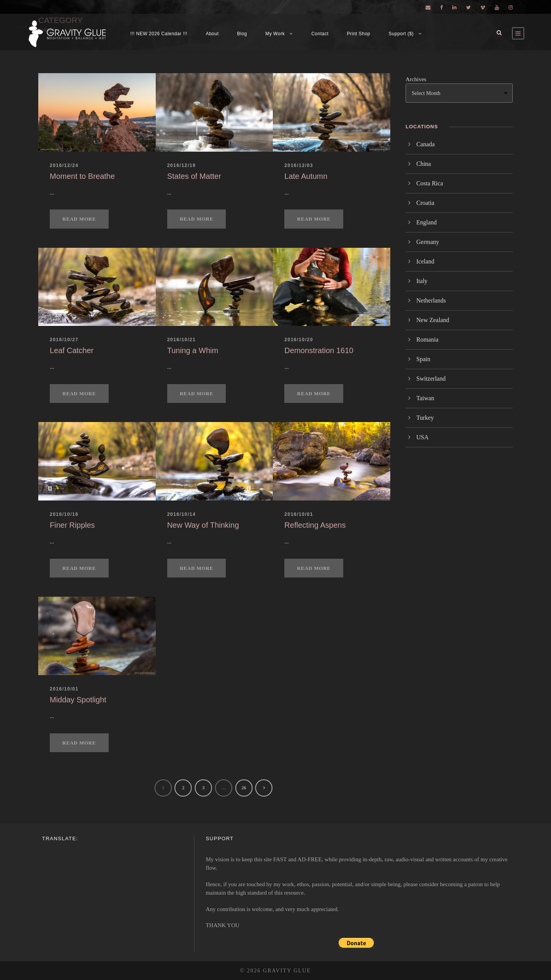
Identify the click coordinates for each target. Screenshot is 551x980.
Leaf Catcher (72, 350)
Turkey (425, 418)
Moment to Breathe (82, 176)
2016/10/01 (299, 514)
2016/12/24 (64, 165)
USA (422, 437)
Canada (425, 144)
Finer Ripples (72, 525)
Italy (422, 281)
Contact (320, 34)
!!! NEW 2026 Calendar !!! (159, 34)
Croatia (425, 203)
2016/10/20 (299, 340)
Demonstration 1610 (319, 350)
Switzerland (431, 379)
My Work (275, 34)
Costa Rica (430, 183)
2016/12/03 (299, 165)
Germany (428, 242)
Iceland (425, 261)
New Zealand (433, 320)
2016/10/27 (64, 340)
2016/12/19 (182, 165)
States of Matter (194, 176)
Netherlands (431, 300)
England (426, 222)
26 (244, 788)
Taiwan (425, 398)
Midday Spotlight (78, 700)
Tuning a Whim (193, 350)
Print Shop (359, 34)
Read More (79, 219)
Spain (423, 359)
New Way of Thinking (203, 525)
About (212, 34)
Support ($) (401, 34)
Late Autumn (306, 176)
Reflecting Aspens (315, 525)
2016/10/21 (182, 340)
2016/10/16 (64, 514)
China (424, 164)
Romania (427, 339)
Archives (416, 79)
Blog (242, 34)
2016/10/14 (182, 514)
